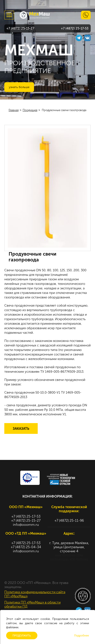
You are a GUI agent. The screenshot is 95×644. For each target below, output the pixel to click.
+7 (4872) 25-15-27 (20, 28)
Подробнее (82, 635)
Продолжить (22, 636)
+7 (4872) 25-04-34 (26, 547)
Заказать (21, 429)
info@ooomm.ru (26, 525)
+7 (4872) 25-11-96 (69, 521)
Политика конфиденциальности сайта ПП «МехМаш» (35, 594)
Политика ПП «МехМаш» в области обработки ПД (32, 604)
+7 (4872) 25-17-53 (75, 28)
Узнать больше (19, 87)
